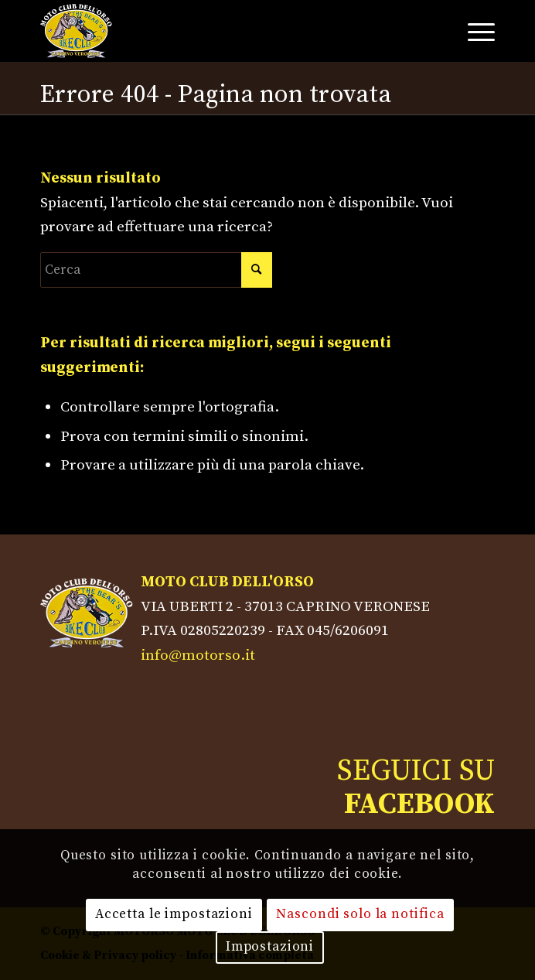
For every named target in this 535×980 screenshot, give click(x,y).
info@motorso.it (198, 655)
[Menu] (474, 31)
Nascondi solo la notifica (360, 914)
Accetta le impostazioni (174, 914)
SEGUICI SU (416, 787)
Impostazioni (270, 947)
